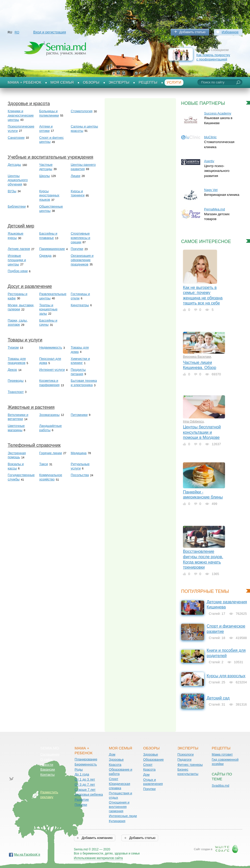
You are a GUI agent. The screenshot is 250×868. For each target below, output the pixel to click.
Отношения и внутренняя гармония (119, 807)
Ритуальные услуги (80, 466)
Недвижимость (51, 347)
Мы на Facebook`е (27, 854)
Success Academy (218, 113)
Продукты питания (78, 372)
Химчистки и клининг (80, 361)
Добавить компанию (97, 838)
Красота (115, 765)
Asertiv (209, 161)
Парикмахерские (52, 249)
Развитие (82, 800)
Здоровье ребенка (89, 794)
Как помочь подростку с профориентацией (213, 57)
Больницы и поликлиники (49, 113)
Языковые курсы (15, 236)
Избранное (230, 32)
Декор (12, 370)
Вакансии (48, 769)
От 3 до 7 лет (85, 784)
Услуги (174, 82)
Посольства (80, 475)
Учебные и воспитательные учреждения (50, 157)
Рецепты (148, 82)
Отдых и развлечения (153, 782)
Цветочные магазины (16, 428)
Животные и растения (31, 407)
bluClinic (210, 137)
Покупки (77, 249)
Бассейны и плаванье (48, 236)
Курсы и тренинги (78, 193)
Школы (45, 176)
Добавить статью (192, 32)
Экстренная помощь (17, 455)
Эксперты (119, 82)
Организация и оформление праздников (82, 260)
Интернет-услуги (52, 370)
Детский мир (21, 226)
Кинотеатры (80, 305)
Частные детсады (46, 167)
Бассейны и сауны (48, 323)
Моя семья (62, 82)
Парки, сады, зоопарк (18, 323)
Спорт (114, 779)
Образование (153, 759)
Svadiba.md (221, 786)
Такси (44, 464)
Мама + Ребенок (24, 82)
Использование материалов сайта (98, 858)
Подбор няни (18, 271)
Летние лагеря (19, 249)
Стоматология (82, 111)
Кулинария (117, 821)
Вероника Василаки (197, 357)
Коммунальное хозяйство (51, 477)
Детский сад (218, 698)
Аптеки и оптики (46, 129)
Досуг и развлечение (30, 286)
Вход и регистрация (49, 32)
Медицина (79, 453)
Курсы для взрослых (226, 676)
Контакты (47, 775)
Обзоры (91, 82)
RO (17, 32)
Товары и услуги (25, 340)
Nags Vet (211, 190)
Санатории (16, 138)
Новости (47, 765)
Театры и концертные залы (48, 309)
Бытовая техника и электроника (84, 383)
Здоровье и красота (29, 104)
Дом (112, 754)
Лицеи (76, 176)
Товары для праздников (17, 361)
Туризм (13, 347)
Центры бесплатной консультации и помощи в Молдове (202, 432)
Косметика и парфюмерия (49, 383)
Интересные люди (123, 816)
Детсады (14, 165)
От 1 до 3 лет (85, 779)
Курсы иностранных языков (49, 195)
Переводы (16, 381)
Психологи (186, 754)
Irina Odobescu (193, 422)
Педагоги (185, 759)
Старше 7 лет (85, 790)
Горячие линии (51, 453)
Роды (79, 769)
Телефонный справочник (34, 445)
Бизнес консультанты (188, 772)
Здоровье (116, 759)
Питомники (79, 415)
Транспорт (16, 392)
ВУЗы (12, 191)
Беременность (86, 764)
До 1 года (82, 774)
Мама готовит (222, 754)
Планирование (86, 759)
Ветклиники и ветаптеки (18, 417)
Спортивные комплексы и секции (80, 238)
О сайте (46, 759)
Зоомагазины (49, 415)
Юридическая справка (120, 786)
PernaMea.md (215, 209)
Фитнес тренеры (190, 765)
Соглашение (50, 754)
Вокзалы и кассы (16, 466)
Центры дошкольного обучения (18, 180)
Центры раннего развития (83, 167)
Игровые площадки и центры (17, 260)
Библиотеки (17, 206)
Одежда (45, 256)
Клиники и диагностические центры (21, 115)
